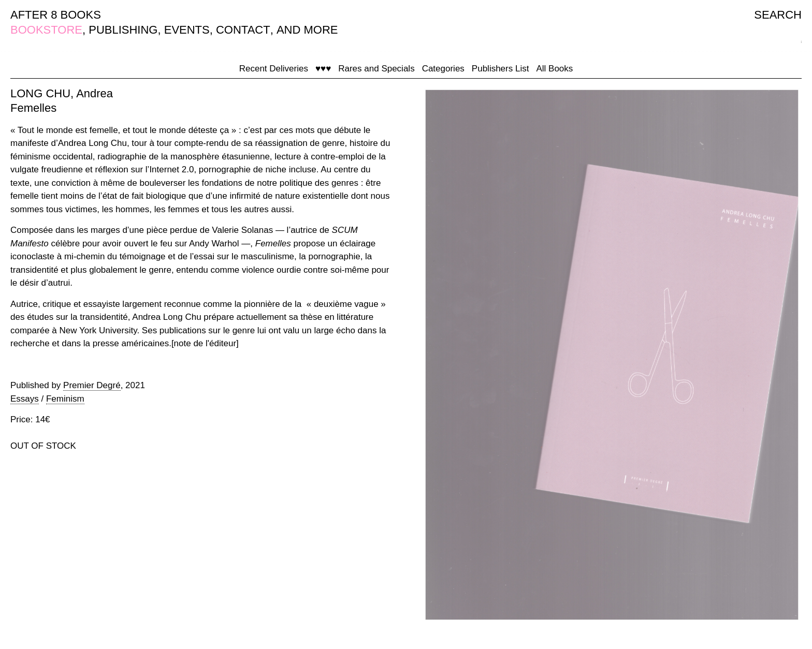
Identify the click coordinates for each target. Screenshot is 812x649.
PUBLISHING (123, 30)
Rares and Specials (376, 69)
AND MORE (307, 30)
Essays (25, 399)
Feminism (65, 399)
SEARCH (778, 15)
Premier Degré (92, 385)
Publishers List (501, 69)
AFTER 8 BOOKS (56, 15)
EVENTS (187, 30)
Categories (443, 69)
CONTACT (243, 30)
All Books (554, 69)
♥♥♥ (323, 69)
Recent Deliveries (274, 69)
